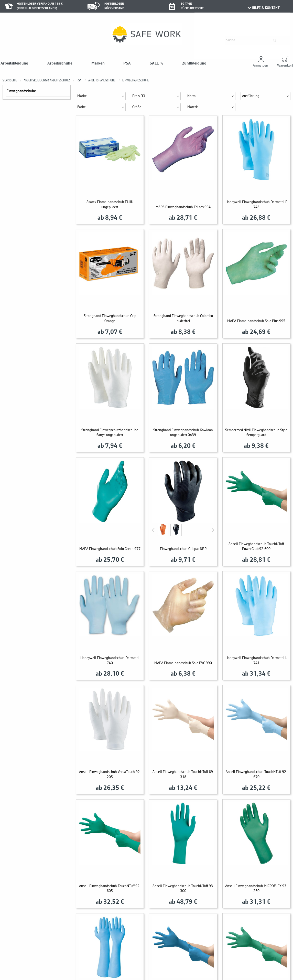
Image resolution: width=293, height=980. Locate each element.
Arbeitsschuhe (60, 63)
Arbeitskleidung (14, 63)
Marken (98, 63)
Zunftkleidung (194, 63)
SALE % (156, 63)
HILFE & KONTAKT (263, 8)
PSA (127, 63)
